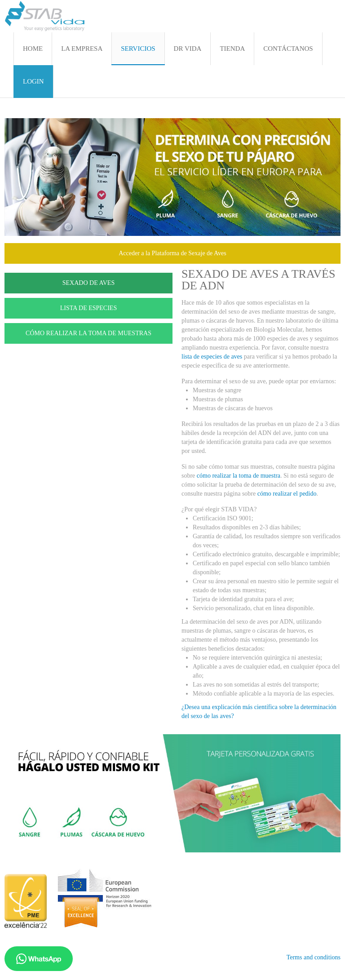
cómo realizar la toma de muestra (239, 476)
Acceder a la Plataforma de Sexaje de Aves (172, 253)
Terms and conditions (314, 957)
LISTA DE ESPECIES (88, 308)
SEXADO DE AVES (88, 283)
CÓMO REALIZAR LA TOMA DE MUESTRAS (88, 333)
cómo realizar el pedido (287, 494)
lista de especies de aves (212, 357)
